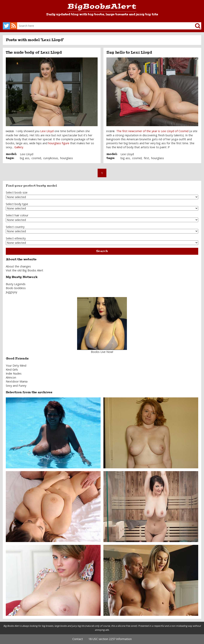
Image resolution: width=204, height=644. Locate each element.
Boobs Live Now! (102, 352)
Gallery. (19, 147)
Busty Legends (16, 284)
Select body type (17, 204)
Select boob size (17, 192)
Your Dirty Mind (16, 366)
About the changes (18, 266)
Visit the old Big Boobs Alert (25, 270)
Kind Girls (12, 369)
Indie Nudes (14, 373)
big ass (25, 158)
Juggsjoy (11, 292)
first (146, 158)
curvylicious (51, 158)
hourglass (67, 158)
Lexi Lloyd (47, 131)
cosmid (36, 158)
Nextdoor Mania (17, 381)
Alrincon (11, 377)
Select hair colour (17, 215)
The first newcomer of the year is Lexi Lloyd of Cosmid (152, 131)
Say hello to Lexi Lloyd (129, 52)
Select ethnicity (16, 238)
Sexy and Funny (16, 386)
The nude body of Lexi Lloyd (34, 52)
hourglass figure (59, 143)
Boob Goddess (16, 288)
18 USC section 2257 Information (110, 639)
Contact (78, 639)
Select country (15, 227)
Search (102, 251)
